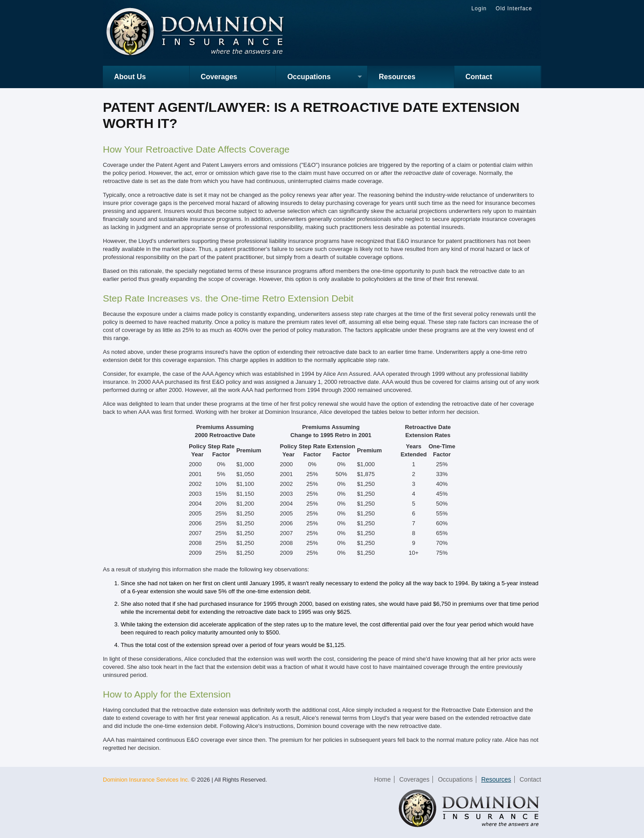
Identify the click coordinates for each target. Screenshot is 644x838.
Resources (397, 77)
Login (479, 9)
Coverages (219, 77)
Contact (479, 77)
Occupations (319, 78)
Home (382, 779)
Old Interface (514, 9)
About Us (130, 77)
